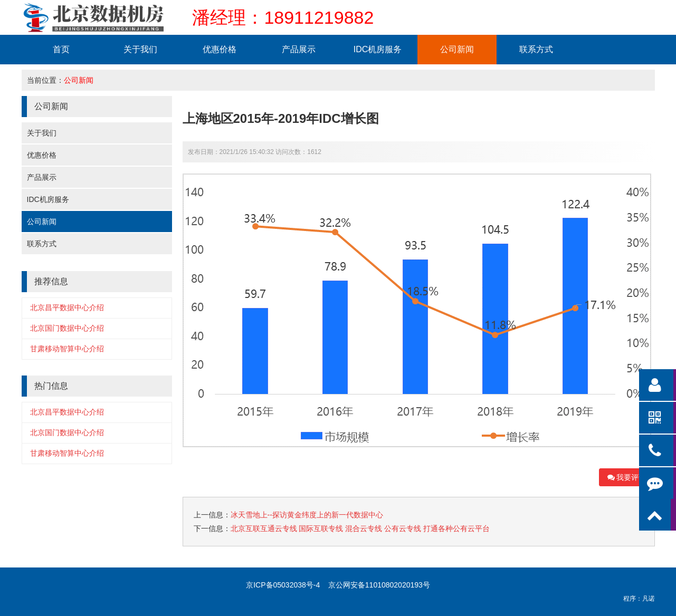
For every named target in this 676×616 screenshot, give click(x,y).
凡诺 (649, 599)
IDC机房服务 (378, 49)
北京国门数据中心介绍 (67, 328)
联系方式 (536, 49)
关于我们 (140, 49)
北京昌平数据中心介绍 (67, 307)
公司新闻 (457, 49)
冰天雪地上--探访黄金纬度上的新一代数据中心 (307, 515)
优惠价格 (220, 49)
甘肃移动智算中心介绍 (67, 349)
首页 (61, 49)
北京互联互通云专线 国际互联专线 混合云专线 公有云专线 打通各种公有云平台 (360, 528)
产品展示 (299, 49)
